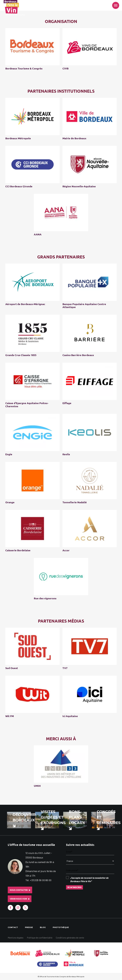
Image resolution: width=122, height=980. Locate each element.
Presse (29, 927)
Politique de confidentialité (40, 938)
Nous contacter (20, 890)
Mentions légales (16, 938)
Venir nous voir (20, 899)
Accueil (9, 15)
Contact (13, 927)
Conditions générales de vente (70, 938)
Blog (43, 927)
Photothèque (61, 927)
